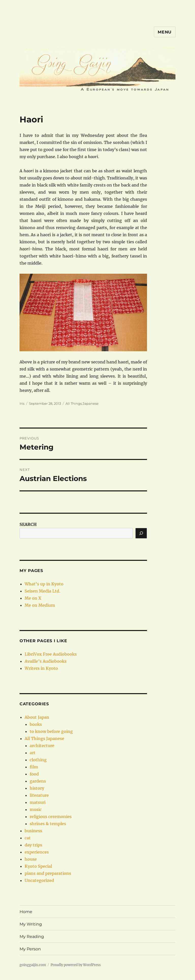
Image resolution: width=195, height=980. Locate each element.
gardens (38, 781)
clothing (38, 760)
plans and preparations (48, 873)
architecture (42, 746)
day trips (33, 845)
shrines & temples (48, 824)
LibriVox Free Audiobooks (51, 654)
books (36, 724)
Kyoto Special (38, 866)
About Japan (37, 717)
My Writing (31, 924)
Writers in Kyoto (41, 668)
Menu (165, 32)
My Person (30, 949)
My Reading (32, 937)
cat (28, 838)
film (34, 767)
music (36, 809)
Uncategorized (39, 880)
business (33, 831)
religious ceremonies (51, 817)
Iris (22, 403)
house (31, 859)
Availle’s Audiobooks (46, 661)
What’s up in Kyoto (44, 584)
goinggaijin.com (33, 965)
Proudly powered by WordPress (76, 965)
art (33, 753)
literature (39, 795)
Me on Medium (40, 605)
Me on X (33, 598)
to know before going (51, 731)
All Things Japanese (82, 403)
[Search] (141, 533)
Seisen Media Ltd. (42, 591)
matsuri (38, 802)
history (37, 788)
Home (26, 912)
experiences (37, 852)
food (34, 774)
